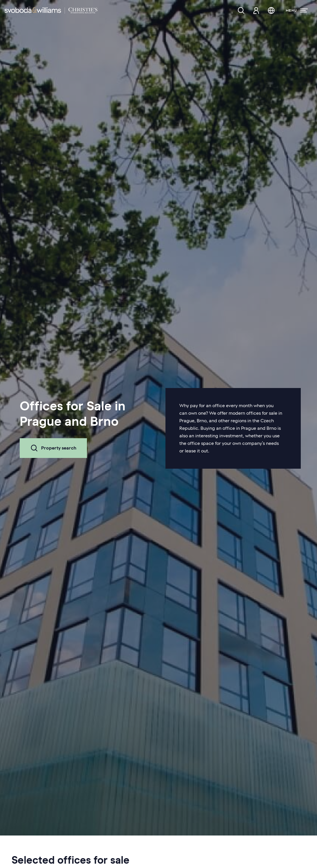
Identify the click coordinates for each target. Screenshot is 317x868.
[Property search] (241, 10)
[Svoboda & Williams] (51, 10)
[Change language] (271, 10)
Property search (53, 448)
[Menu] (297, 10)
